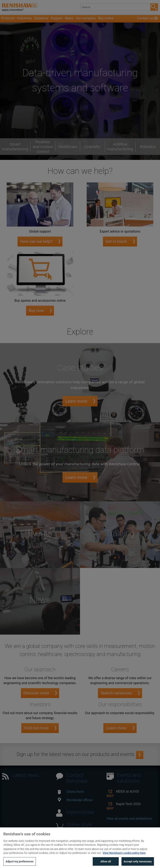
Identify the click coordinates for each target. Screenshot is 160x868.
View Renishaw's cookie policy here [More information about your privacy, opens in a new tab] (124, 860)
